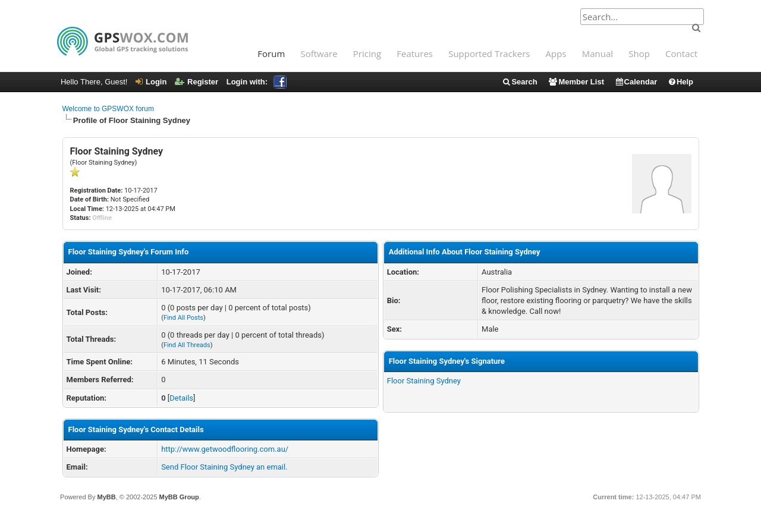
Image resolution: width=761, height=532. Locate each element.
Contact (681, 53)
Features (415, 53)
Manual (598, 53)
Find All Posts (183, 318)
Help (680, 82)
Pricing (367, 53)
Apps (556, 53)
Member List (576, 82)
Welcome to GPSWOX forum (108, 109)
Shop (639, 53)
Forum (271, 53)
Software (319, 53)
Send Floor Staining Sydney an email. (224, 467)
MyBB (106, 497)
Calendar (636, 82)
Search (519, 82)
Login (151, 82)
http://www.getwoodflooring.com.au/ (225, 449)
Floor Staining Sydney (424, 381)
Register (196, 82)
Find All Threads (187, 345)
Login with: (257, 82)
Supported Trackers (489, 53)
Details (181, 398)
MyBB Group (179, 497)
